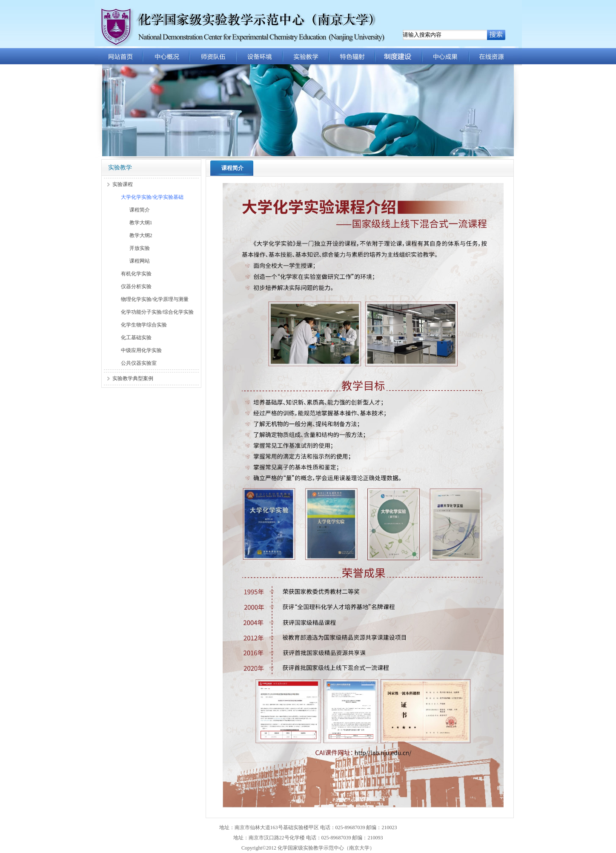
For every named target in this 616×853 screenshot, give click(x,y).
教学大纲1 (141, 223)
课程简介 (140, 210)
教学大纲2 (141, 235)
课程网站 (140, 261)
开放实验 (140, 248)
